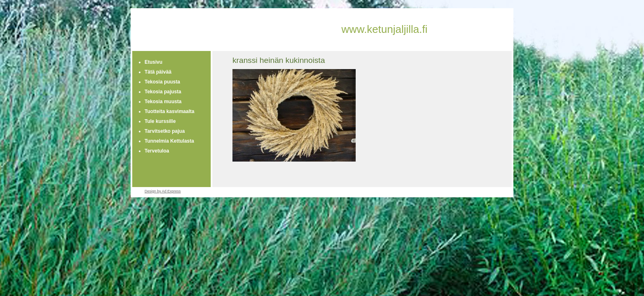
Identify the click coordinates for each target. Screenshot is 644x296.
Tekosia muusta (163, 102)
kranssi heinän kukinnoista (279, 60)
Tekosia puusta (162, 82)
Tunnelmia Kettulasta (169, 141)
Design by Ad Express (163, 191)
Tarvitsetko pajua (165, 131)
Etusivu (153, 62)
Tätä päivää (158, 72)
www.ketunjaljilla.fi (384, 29)
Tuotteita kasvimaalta (169, 111)
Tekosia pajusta (163, 92)
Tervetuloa (157, 151)
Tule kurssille (160, 121)
